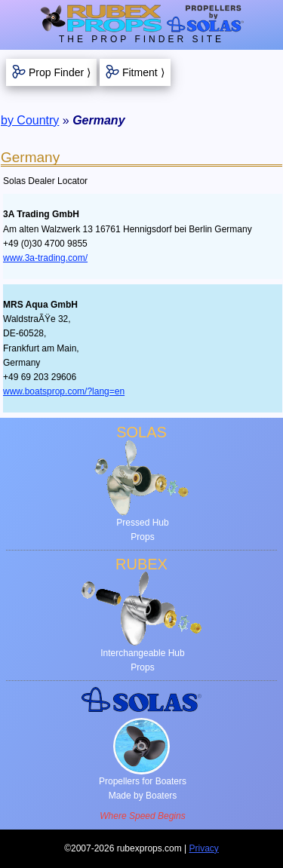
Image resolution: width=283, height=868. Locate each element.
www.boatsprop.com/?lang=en (64, 391)
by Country (30, 120)
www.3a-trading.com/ (45, 258)
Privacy (204, 848)
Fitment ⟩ (143, 72)
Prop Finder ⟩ (60, 72)
